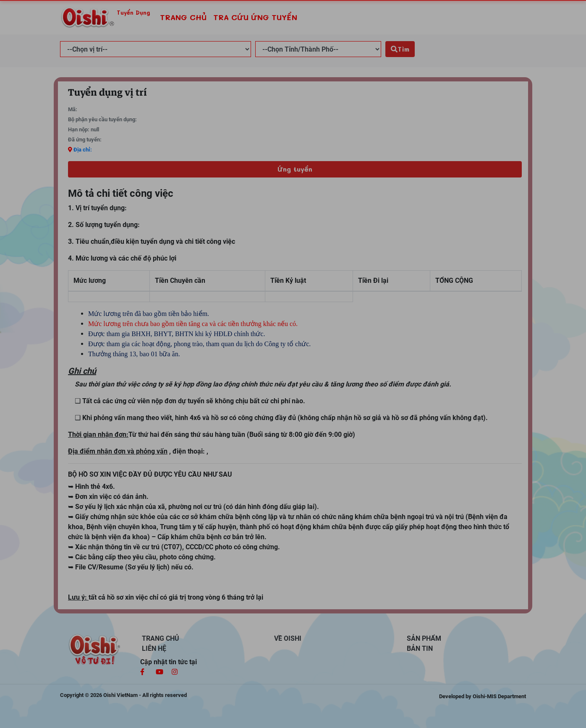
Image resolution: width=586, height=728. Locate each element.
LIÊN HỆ (154, 648)
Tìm (400, 49)
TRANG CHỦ (185, 17)
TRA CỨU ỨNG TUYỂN (255, 17)
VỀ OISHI (288, 638)
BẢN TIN (420, 648)
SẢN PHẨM (424, 638)
